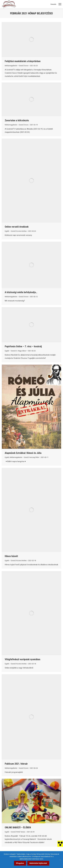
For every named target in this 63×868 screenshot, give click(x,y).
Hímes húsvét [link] (11, 556)
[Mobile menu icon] (60, 4)
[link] (60, 844)
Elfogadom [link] (20, 863)
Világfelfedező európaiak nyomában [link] (23, 659)
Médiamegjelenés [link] (11, 66)
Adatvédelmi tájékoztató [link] (38, 863)
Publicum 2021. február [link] (16, 764)
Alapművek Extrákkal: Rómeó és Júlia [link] (23, 453)
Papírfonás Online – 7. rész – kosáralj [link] (23, 346)
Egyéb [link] (7, 231)
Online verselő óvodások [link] (17, 227)
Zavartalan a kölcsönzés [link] (17, 120)
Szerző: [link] (24, 66)
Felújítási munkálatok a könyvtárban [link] (23, 61)
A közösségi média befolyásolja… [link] (21, 292)
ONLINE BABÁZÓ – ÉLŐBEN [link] (18, 827)
